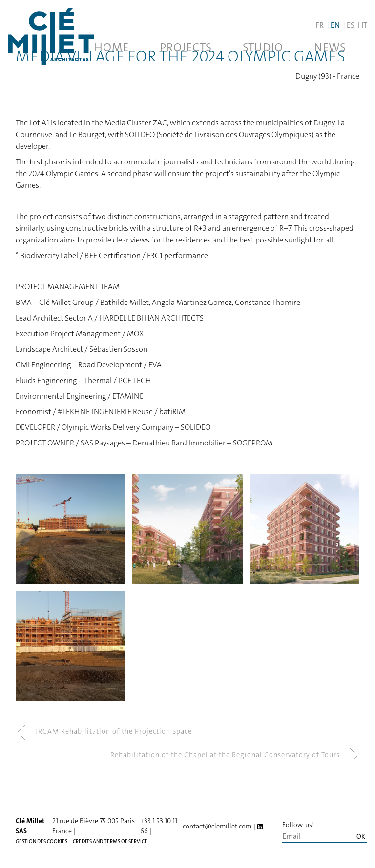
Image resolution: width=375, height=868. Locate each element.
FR (320, 25)
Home (111, 47)
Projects (186, 47)
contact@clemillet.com (217, 826)
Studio (263, 47)
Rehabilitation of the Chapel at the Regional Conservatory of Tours (235, 756)
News (330, 47)
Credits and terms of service (110, 841)
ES (351, 25)
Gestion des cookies (42, 841)
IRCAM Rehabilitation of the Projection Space (104, 732)
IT (364, 25)
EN (335, 25)
